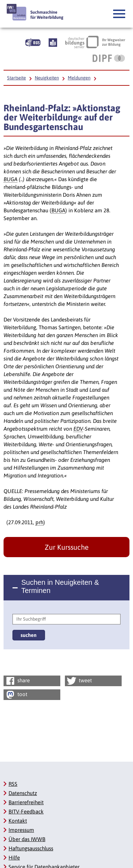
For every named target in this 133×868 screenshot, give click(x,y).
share (17, 681)
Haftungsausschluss (31, 848)
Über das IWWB (27, 839)
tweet (79, 681)
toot (16, 695)
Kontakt (18, 821)
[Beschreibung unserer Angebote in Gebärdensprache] (33, 42)
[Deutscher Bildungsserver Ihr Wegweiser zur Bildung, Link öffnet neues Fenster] (95, 42)
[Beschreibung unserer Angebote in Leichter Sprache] (53, 42)
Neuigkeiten (47, 78)
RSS (13, 784)
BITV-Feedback (26, 811)
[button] (120, 14)
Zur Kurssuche (67, 547)
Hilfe (14, 858)
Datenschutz (23, 793)
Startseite (16, 78)
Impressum (21, 830)
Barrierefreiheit (26, 802)
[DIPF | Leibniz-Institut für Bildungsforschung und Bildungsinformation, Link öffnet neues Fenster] (109, 58)
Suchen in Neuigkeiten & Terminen (60, 586)
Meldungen (79, 78)
